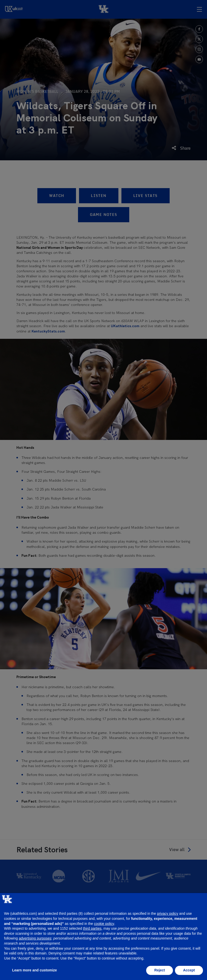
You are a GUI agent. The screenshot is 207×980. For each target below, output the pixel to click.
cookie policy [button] (104, 924)
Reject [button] (160, 970)
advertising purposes (35, 938)
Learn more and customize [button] (34, 970)
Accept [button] (189, 970)
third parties (92, 928)
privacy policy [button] (168, 914)
